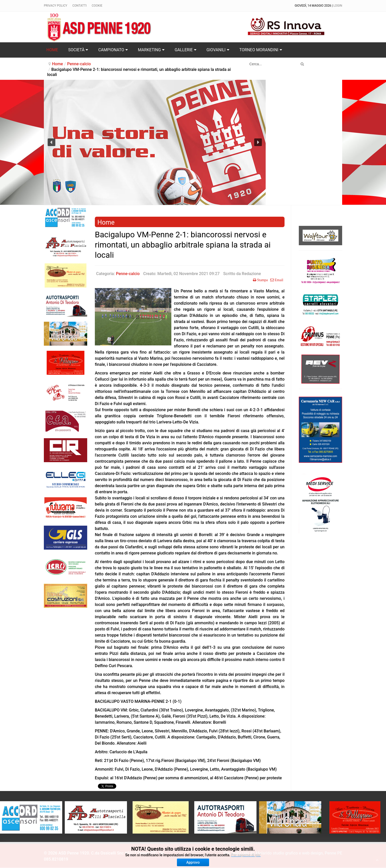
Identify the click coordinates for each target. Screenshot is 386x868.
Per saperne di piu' (246, 855)
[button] (52, 142)
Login (338, 6)
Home (57, 64)
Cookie (97, 6)
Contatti (80, 6)
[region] (155, 142)
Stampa (262, 280)
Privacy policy (56, 6)
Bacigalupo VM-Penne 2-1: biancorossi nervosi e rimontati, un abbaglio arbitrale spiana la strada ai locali (183, 245)
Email (279, 280)
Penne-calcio (79, 64)
